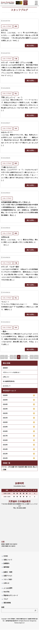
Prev (2, 357)
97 (22, 357)
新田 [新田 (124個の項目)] (23, 467)
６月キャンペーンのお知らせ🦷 (12, 372)
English (25, 2)
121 (32, 357)
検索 (3, 607)
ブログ (6, 599)
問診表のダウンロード (11, 595)
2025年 (5, 400)
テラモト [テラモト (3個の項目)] (4, 467)
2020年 (5, 422)
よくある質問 (8, 588)
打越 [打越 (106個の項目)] (19, 467)
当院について (8, 560)
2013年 (5, 454)
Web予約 (6, 592)
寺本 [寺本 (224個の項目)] (16, 467)
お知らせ (6, 583)
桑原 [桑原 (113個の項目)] (26, 467)
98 (26, 357)
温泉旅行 (5, 368)
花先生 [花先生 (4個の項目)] (30, 467)
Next (36, 357)
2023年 (5, 409)
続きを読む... (31, 46)
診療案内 (6, 563)
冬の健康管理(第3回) (9, 381)
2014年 (5, 449)
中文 (25, 4)
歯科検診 (6, 567)
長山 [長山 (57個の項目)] (34, 467)
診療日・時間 (8, 572)
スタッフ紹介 (8, 579)
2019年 (5, 427)
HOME (6, 556)
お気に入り (6, 377)
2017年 (5, 436)
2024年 (5, 404)
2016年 (5, 440)
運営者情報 (7, 603)
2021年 (5, 418)
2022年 (5, 413)
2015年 (5, 445)
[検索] (35, 610)
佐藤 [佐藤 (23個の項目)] (13, 467)
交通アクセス (8, 576)
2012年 (5, 458)
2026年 (5, 395)
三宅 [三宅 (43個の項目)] (9, 467)
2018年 (5, 431)
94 (11, 357)
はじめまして (7, 386)
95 (15, 357)
